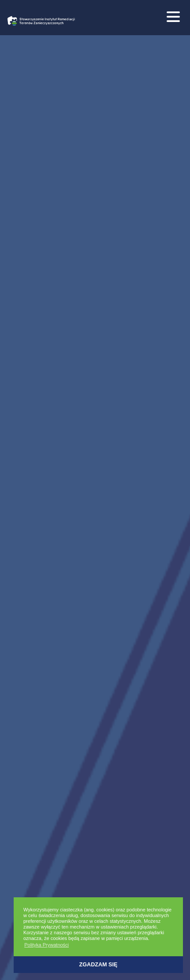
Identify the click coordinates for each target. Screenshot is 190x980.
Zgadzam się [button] (99, 965)
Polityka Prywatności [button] (47, 945)
